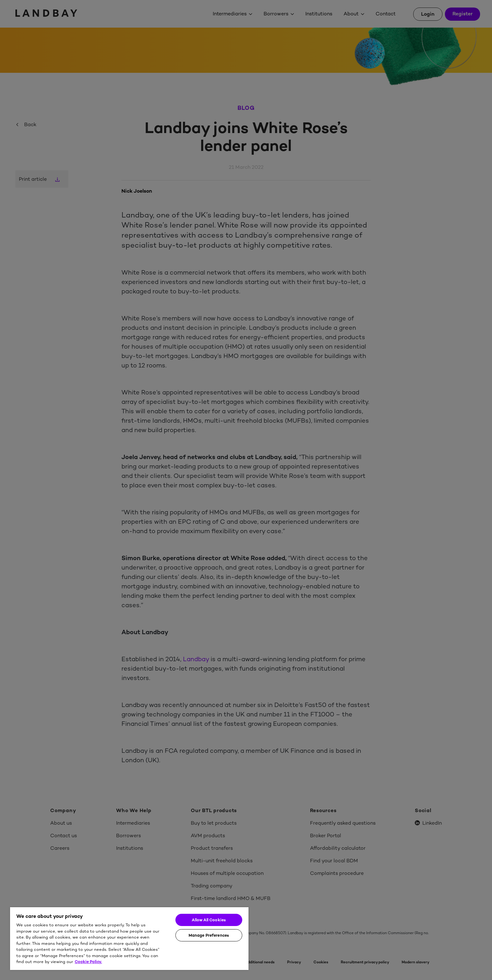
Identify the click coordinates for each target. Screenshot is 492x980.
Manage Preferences (209, 935)
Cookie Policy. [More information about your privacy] (88, 962)
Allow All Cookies (209, 920)
